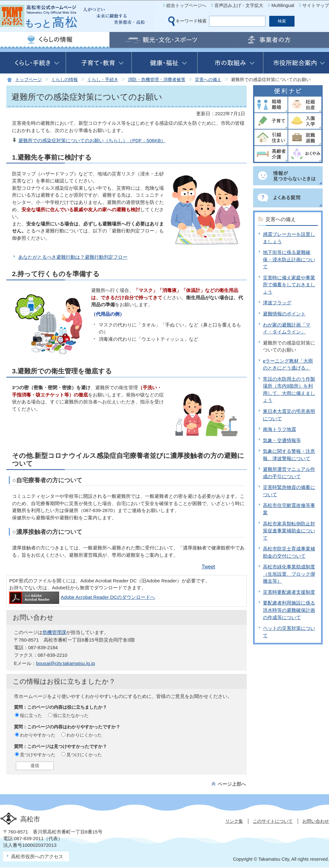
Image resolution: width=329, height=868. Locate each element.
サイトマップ (316, 5)
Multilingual (283, 5)
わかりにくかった (84, 735)
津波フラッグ (277, 303)
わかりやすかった (38, 735)
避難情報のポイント (284, 314)
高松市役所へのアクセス (37, 856)
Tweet (208, 567)
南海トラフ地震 (279, 429)
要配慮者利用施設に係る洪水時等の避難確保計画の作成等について (289, 610)
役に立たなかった (71, 715)
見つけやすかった (38, 755)
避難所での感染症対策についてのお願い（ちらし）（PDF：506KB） (92, 140)
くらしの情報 (65, 80)
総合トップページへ (186, 5)
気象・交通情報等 (282, 440)
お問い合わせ (316, 821)
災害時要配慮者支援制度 (289, 592)
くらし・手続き (103, 80)
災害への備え (208, 80)
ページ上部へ (232, 784)
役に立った (31, 715)
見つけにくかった (84, 755)
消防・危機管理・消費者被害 (157, 80)
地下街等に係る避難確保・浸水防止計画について (289, 259)
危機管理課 (54, 632)
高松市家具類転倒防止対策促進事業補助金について (289, 531)
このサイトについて (273, 821)
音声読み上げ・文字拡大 (239, 5)
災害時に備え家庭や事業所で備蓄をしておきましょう (289, 285)
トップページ (28, 80)
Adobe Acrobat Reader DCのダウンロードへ (82, 597)
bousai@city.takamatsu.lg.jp (65, 663)
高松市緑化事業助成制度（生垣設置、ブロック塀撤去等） (289, 574)
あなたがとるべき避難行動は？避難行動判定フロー (73, 257)
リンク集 (234, 821)
